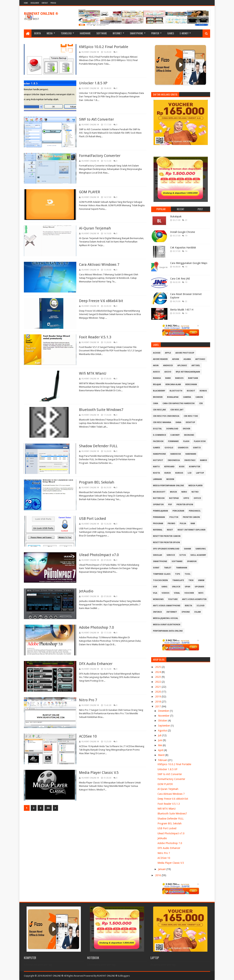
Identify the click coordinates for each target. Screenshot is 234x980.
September (164, 726)
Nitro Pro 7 (88, 700)
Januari (162, 869)
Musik (173, 492)
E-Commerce (159, 435)
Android (168, 366)
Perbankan (159, 517)
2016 (158, 875)
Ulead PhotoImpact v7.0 (99, 555)
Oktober (163, 721)
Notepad (174, 498)
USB (155, 587)
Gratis (197, 448)
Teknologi (66, 33)
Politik (174, 517)
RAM (193, 523)
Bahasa (157, 378)
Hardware (85, 33)
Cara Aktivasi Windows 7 (99, 264)
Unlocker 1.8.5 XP (93, 83)
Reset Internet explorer (192, 530)
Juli (160, 735)
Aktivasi (200, 359)
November (164, 716)
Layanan (157, 479)
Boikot (191, 391)
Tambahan (182, 568)
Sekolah (158, 555)
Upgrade (199, 587)
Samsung (201, 549)
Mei (160, 745)
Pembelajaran (160, 511)
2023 (158, 677)
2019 (158, 697)
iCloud (201, 606)
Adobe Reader (160, 359)
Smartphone (136, 33)
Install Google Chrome (183, 232)
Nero (184, 492)
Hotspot (158, 460)
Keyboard (169, 467)
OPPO (186, 498)
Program (158, 523)
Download (172, 429)
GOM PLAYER (90, 192)
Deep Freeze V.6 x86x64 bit (101, 301)
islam (197, 612)
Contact (45, 3)
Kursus (179, 473)
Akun (156, 366)
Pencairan (178, 511)
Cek (201, 403)
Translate (178, 580)
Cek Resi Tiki (191, 416)
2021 (158, 687)
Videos (166, 593)
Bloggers (125, 976)
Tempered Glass (162, 574)
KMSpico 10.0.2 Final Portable (104, 47)
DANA (178, 422)
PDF (170, 505)
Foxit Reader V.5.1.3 (95, 337)
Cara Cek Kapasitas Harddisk (179, 403)
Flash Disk (200, 441)
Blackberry (159, 391)
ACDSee (157, 353)
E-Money (184, 33)
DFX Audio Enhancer (96, 664)
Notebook (159, 498)
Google (169, 448)
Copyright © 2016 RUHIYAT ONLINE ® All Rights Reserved (54, 976)
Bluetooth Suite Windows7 (101, 410)
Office (197, 498)
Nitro (195, 492)
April (161, 750)
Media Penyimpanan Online (168, 486)
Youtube (173, 599)
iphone (186, 612)
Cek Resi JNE (159, 410)
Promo (171, 523)
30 (48, 808)
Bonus (203, 391)
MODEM (170, 479)
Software (102, 33)
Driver (187, 429)
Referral (158, 530)
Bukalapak (176, 216)
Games (171, 33)
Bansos (179, 378)
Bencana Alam (173, 384)
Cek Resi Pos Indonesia (166, 416)
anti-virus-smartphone (167, 606)
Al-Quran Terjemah (95, 228)
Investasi (190, 460)
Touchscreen (160, 580)
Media (50, 33)
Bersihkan (191, 384)
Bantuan (193, 378)
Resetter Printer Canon (167, 536)
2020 (158, 692)
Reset (170, 530)
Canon (199, 397)
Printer (155, 33)
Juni (160, 740)
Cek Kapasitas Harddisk (183, 248)
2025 (158, 667)
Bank (168, 378)
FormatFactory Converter (100, 156)
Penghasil (195, 511)
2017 (158, 706)
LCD (190, 473)
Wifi (201, 593)
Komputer (195, 467)
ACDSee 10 (88, 736)
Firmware (173, 441)
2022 (158, 682)
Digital (157, 429)
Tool (188, 574)
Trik (191, 580)
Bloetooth (176, 391)
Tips (178, 574)
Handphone (159, 454)
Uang (164, 587)
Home (26, 3)
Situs (183, 555)
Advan (176, 359)
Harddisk (176, 454)
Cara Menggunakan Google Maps (189, 263)
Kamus (204, 460)
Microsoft (159, 492)
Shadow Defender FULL (98, 446)
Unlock (176, 587)
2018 (158, 702)
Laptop (200, 473)
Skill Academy (198, 555)
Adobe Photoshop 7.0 (96, 627)
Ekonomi (189, 435)
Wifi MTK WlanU (93, 373)
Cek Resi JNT (177, 410)
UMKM (201, 580)
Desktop (190, 422)
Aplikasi (182, 366)
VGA (155, 593)
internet (172, 612)
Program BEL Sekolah (97, 482)
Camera (187, 397)
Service (171, 555)
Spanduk (192, 561)
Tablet (168, 568)
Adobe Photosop (185, 353)
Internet (117, 33)
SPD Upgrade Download (166, 549)
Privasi (53, 3)
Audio (156, 372)
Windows (158, 599)
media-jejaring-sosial (166, 618)
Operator (158, 505)
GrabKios (183, 448)
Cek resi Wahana (162, 422)
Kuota (156, 473)
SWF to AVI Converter (96, 119)
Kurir (168, 473)
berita (188, 606)
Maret (162, 755)
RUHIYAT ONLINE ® (41, 14)
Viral (177, 593)
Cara (156, 403)
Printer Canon (191, 517)
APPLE (168, 353)
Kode (182, 467)
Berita (38, 33)
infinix (157, 612)
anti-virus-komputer (194, 599)
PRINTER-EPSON (185, 505)
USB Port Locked (92, 519)
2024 (158, 672)
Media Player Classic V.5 (99, 773)
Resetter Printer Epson (166, 542)
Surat (156, 568)
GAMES (157, 448)
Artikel (196, 366)
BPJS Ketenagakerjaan (188, 372)
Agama (187, 359)
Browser (158, 397)
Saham (187, 549)
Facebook (158, 441)
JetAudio (86, 591)
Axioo (168, 372)
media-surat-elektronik (167, 625)
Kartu (156, 467)
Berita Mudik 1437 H (182, 310)
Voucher (189, 593)
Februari (163, 760)
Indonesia (174, 460)
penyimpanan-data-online (168, 631)
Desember (164, 711)
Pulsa (183, 523)
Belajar (157, 384)
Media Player (195, 486)
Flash (186, 441)
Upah (188, 587)
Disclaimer (35, 3)
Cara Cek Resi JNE (180, 279)
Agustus (163, 730)
